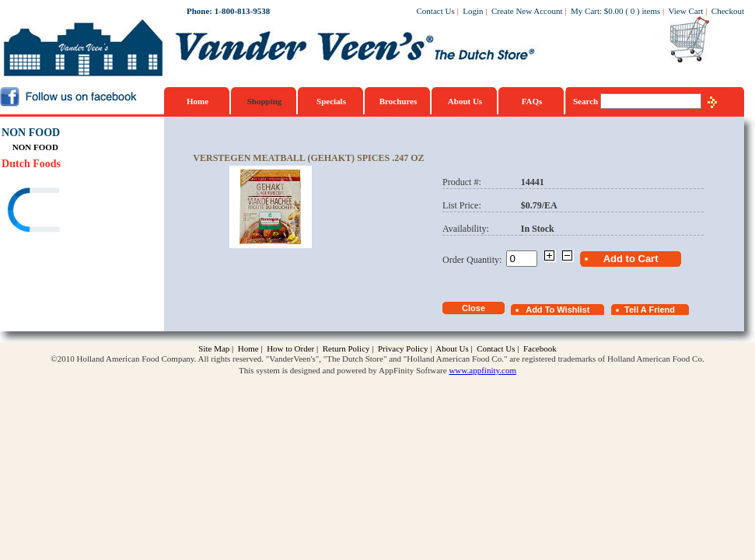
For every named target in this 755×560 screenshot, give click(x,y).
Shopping (265, 101)
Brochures (398, 101)
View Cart (686, 11)
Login (473, 11)
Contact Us (436, 11)
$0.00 (614, 11)
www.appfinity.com (482, 370)
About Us (465, 101)
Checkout (728, 11)
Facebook (540, 348)
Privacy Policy (403, 348)
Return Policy (346, 348)
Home (197, 101)
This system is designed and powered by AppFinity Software (343, 370)
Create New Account (527, 11)
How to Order (290, 348)
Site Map (214, 348)
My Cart (585, 11)
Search (587, 101)
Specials (331, 101)
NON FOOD (31, 133)
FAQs (532, 101)
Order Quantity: (474, 260)
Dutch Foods (31, 164)
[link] (61, 212)
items (651, 11)
